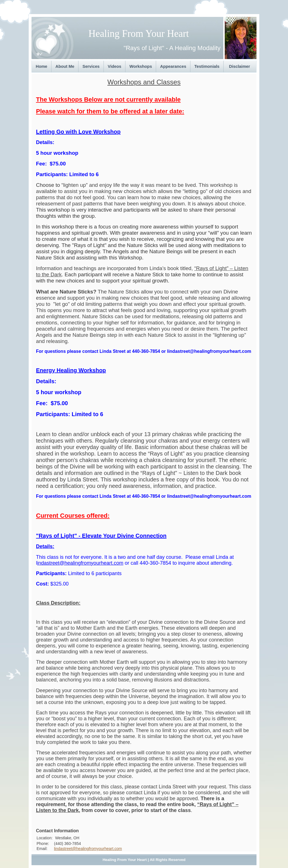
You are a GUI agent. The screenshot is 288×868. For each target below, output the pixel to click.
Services (91, 66)
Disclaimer (239, 66)
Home (41, 66)
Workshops (141, 66)
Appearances (173, 66)
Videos (114, 66)
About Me (65, 66)
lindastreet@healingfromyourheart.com (88, 849)
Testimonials (207, 66)
